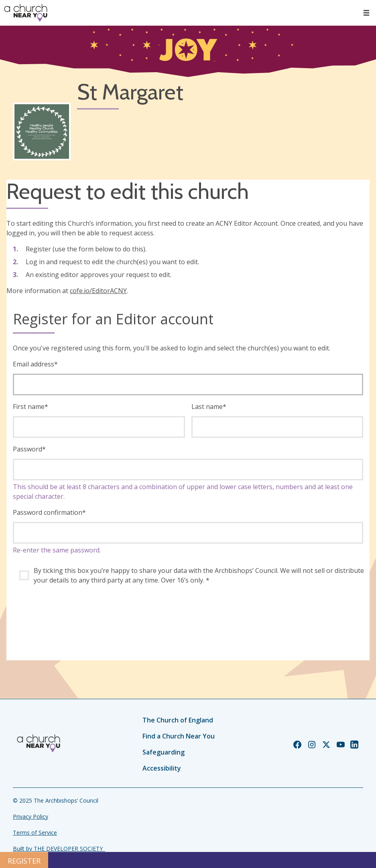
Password (29, 449)
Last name (209, 407)
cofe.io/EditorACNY (98, 291)
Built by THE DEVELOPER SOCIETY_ (59, 849)
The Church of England (178, 720)
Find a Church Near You (179, 736)
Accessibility (162, 768)
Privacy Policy (30, 816)
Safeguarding (164, 752)
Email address (35, 364)
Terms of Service (35, 833)
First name (30, 407)
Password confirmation (49, 512)
